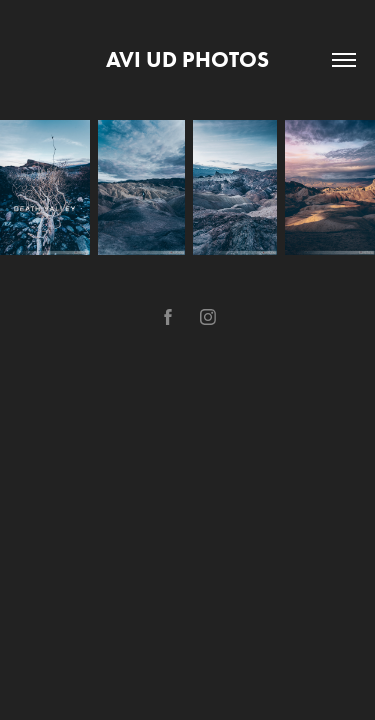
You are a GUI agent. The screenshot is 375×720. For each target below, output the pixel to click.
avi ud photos (187, 59)
